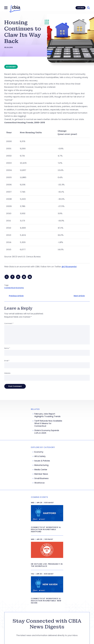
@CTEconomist (69, 267)
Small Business (41, 479)
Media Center (41, 470)
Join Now (81, 8)
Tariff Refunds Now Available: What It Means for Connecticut (48, 424)
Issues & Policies (42, 461)
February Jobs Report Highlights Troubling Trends (47, 416)
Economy (39, 452)
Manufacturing (41, 466)
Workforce (39, 483)
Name (7, 349)
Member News (41, 474)
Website (7, 374)
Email (7, 361)
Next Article (79, 296)
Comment (9, 324)
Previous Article (16, 296)
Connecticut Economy (14, 288)
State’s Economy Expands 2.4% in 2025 (47, 432)
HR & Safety (40, 457)
